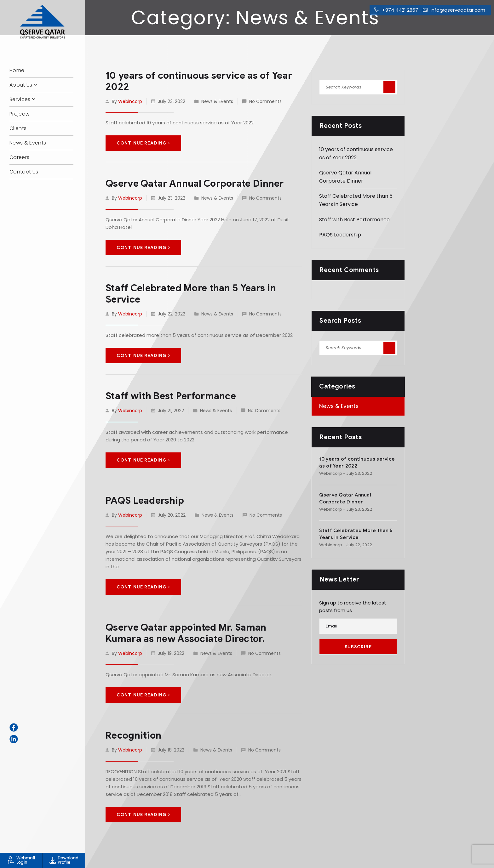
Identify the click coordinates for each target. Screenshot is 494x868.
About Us (21, 85)
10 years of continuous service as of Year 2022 (199, 81)
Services (20, 99)
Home (17, 70)
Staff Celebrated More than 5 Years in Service (191, 294)
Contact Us (24, 172)
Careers (19, 157)
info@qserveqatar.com (458, 10)
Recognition (133, 735)
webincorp (130, 101)
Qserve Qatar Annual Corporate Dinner (195, 184)
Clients (18, 128)
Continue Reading (143, 143)
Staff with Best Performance (171, 396)
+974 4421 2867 (400, 10)
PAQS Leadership (145, 501)
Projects (20, 114)
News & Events (28, 143)
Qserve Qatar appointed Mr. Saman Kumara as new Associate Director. (186, 633)
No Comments (265, 101)
